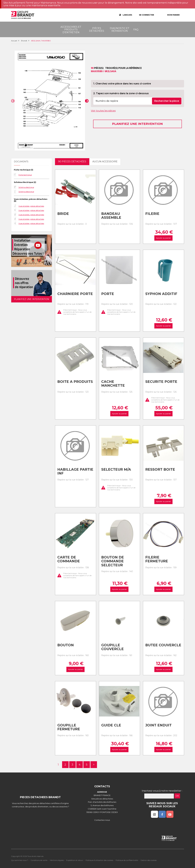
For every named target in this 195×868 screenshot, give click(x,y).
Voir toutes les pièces (103, 111)
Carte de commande (69, 559)
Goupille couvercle (113, 647)
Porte (108, 294)
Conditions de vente (39, 860)
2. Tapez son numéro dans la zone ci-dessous (121, 93)
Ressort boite (160, 469)
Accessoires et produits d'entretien (71, 30)
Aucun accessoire (105, 162)
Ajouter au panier (163, 238)
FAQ (136, 30)
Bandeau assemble (111, 216)
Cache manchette (113, 384)
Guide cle (111, 725)
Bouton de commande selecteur (113, 561)
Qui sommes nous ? (20, 860)
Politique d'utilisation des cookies (99, 860)
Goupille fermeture (69, 727)
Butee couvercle (163, 645)
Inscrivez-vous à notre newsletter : (162, 791)
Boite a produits (75, 382)
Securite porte (161, 382)
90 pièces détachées (72, 162)
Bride (63, 214)
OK (177, 796)
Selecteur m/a (116, 469)
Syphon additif (161, 294)
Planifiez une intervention (137, 124)
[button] (13, 101)
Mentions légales (57, 860)
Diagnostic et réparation (120, 30)
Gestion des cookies (149, 860)
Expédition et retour (75, 860)
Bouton (66, 645)
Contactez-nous (102, 820)
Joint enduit (158, 725)
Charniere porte (75, 294)
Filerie (152, 214)
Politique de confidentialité (127, 860)
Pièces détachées (97, 30)
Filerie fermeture (157, 559)
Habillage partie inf (75, 471)
